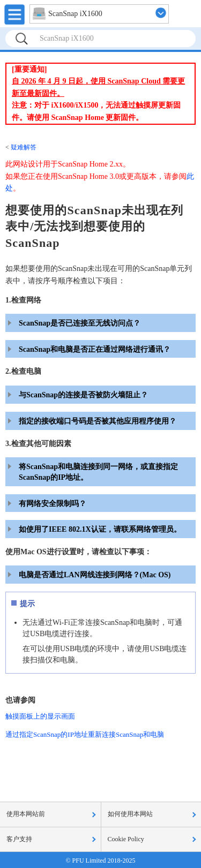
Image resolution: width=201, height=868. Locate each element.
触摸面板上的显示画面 (40, 716)
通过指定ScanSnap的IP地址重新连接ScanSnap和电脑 (85, 734)
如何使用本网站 (130, 814)
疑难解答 (24, 147)
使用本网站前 (26, 814)
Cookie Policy (126, 839)
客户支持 (19, 839)
